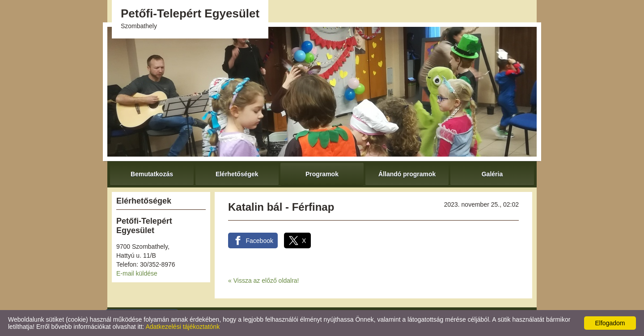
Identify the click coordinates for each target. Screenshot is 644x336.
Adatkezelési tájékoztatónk (182, 327)
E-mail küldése (137, 273)
